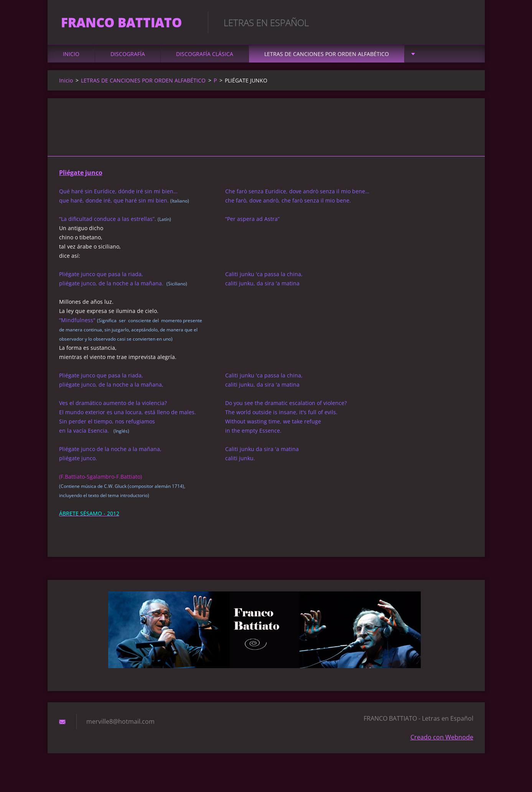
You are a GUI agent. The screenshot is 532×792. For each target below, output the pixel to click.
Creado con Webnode (442, 741)
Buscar (465, 22)
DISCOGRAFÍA (128, 58)
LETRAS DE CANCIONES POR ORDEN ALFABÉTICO (327, 58)
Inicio (71, 58)
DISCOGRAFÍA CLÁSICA (205, 58)
